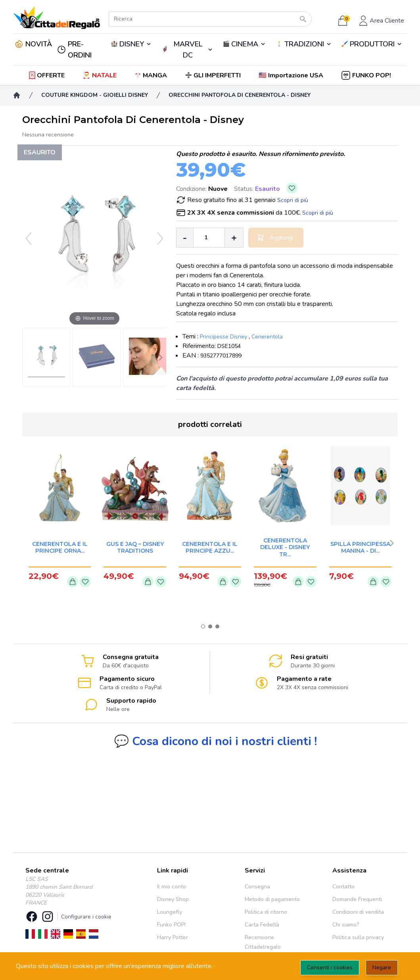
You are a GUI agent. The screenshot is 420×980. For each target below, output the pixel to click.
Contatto (343, 887)
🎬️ (245, 44)
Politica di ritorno (266, 912)
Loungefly (170, 912)
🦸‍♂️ (187, 50)
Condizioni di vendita (358, 912)
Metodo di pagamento (272, 899)
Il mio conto (172, 887)
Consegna (257, 887)
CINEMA (245, 44)
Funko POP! (171, 925)
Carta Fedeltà (262, 925)
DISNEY (132, 44)
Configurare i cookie (86, 917)
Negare (382, 968)
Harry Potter (173, 937)
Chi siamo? (346, 925)
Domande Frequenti (357, 899)
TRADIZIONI (304, 44)
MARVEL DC (188, 50)
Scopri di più (293, 200)
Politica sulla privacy (358, 937)
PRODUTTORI (372, 44)
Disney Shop (173, 899)
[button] (292, 75)
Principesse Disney (223, 337)
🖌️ (372, 44)
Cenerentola (267, 337)
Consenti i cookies (330, 968)
